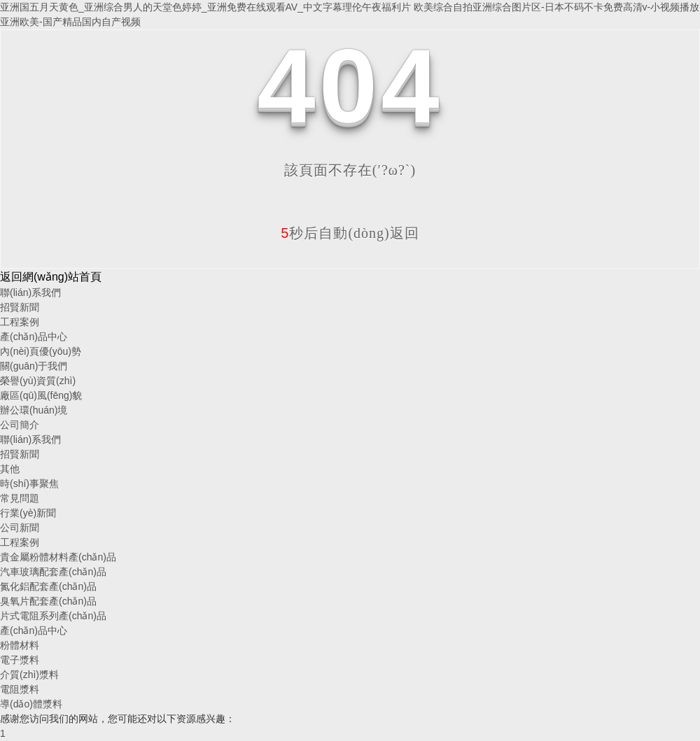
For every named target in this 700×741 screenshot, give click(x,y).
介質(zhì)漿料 (29, 675)
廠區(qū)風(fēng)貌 (41, 395)
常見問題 (20, 498)
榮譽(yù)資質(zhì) (38, 381)
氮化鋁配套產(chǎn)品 (48, 586)
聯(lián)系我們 (30, 292)
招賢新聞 (20, 307)
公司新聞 (20, 528)
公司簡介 (20, 425)
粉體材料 (20, 645)
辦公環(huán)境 (34, 410)
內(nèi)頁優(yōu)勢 (41, 351)
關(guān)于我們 (34, 366)
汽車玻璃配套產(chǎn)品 (53, 572)
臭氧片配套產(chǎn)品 (48, 601)
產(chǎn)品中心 (34, 337)
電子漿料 (20, 660)
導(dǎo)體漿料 (31, 704)
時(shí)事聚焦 (29, 484)
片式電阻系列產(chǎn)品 (53, 616)
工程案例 (20, 322)
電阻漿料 (20, 689)
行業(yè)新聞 (28, 513)
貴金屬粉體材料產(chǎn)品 (58, 557)
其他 (10, 469)
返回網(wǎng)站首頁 (51, 277)
